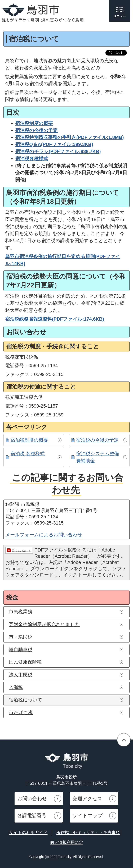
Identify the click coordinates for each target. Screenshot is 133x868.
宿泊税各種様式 (32, 159)
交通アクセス (87, 799)
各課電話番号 (32, 816)
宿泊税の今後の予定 (97, 440)
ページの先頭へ (124, 740)
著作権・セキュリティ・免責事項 (88, 832)
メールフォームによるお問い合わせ (44, 535)
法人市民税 (21, 675)
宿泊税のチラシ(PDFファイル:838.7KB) (58, 151)
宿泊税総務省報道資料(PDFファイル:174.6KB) (55, 319)
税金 (12, 597)
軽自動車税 (21, 649)
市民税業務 (21, 612)
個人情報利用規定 (66, 842)
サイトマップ (88, 816)
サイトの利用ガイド (28, 832)
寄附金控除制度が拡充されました (44, 624)
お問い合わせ (32, 799)
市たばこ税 (21, 712)
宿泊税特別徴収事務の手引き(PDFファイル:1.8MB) (70, 137)
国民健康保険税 (25, 662)
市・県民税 (21, 637)
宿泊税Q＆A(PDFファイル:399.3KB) (54, 144)
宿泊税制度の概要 (29, 440)
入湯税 (16, 687)
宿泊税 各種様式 (28, 454)
